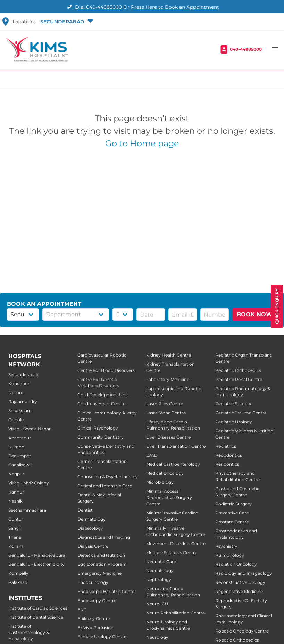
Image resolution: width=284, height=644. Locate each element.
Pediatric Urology (234, 422)
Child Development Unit (103, 395)
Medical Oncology (165, 473)
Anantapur (20, 438)
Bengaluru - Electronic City (36, 564)
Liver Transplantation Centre (176, 446)
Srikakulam (20, 411)
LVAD (152, 455)
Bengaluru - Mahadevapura (37, 555)
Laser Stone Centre (166, 413)
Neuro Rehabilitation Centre (176, 613)
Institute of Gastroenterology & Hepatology (29, 632)
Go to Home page (142, 143)
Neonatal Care (161, 561)
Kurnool (17, 447)
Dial (94, 7)
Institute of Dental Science (36, 617)
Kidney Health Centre (169, 355)
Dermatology (91, 519)
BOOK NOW (255, 314)
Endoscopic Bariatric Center (107, 591)
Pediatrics (226, 446)
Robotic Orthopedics (237, 640)
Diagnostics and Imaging (104, 537)
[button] (66, 22)
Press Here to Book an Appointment (175, 7)
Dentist (85, 510)
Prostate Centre (232, 522)
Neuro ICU (157, 604)
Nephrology (159, 580)
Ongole (16, 420)
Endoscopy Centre (97, 600)
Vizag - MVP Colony (29, 483)
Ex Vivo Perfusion (95, 627)
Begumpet (20, 456)
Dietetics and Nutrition (101, 555)
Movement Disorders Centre (176, 543)
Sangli (15, 528)
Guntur (16, 519)
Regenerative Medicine (239, 591)
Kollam (16, 546)
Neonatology (160, 570)
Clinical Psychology (98, 428)
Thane (15, 537)
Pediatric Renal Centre (239, 379)
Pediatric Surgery (233, 404)
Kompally (18, 573)
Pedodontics (229, 455)
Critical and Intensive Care (105, 486)
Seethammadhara (27, 510)
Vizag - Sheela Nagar (30, 429)
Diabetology (90, 528)
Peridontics (227, 464)
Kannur (16, 492)
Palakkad (18, 582)
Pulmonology (230, 555)
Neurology (157, 637)
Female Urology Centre (102, 637)
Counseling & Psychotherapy (108, 477)
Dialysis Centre (93, 546)
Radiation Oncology (236, 564)
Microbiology (160, 482)
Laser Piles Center (165, 404)
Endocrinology (93, 582)
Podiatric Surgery (233, 504)
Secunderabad (23, 374)
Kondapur (19, 384)
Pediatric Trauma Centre (241, 413)
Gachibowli (20, 465)
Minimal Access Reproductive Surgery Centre (169, 498)
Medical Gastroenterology (173, 464)
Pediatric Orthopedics (238, 370)
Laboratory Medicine (168, 379)
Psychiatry (226, 546)
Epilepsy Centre (94, 618)
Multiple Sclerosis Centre (172, 552)
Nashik (15, 501)
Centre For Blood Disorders (106, 370)
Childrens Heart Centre (101, 404)
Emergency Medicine (99, 573)
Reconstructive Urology (240, 582)
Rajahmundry (23, 402)
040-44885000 (246, 49)
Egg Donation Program (102, 564)
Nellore (16, 393)
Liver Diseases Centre (168, 437)
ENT (82, 609)
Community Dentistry (101, 437)
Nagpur (16, 474)
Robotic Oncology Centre (242, 631)
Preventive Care (232, 513)
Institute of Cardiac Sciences (38, 608)
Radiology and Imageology (244, 573)
